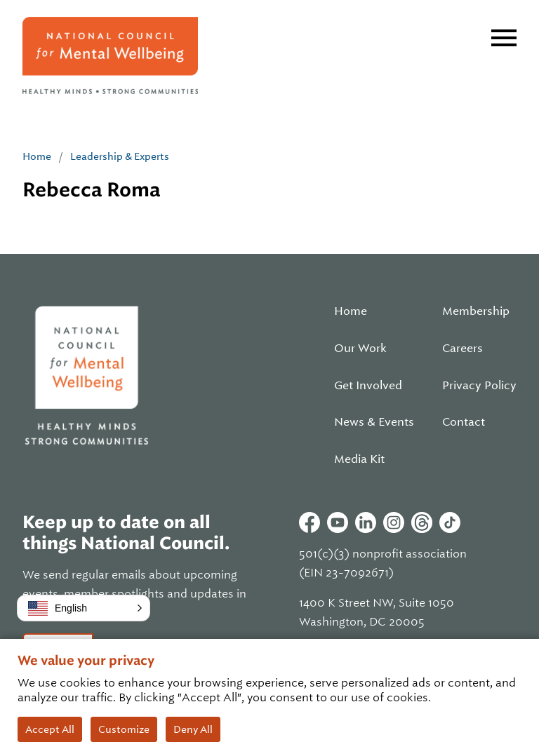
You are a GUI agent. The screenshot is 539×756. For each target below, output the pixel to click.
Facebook (310, 522)
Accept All (50, 729)
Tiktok (450, 522)
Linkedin (366, 522)
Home (37, 156)
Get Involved (368, 386)
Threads (422, 522)
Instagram (394, 522)
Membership (476, 311)
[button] (84, 608)
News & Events (374, 422)
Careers (463, 349)
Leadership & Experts (120, 156)
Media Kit (359, 459)
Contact (464, 422)
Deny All (193, 729)
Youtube (338, 522)
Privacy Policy (479, 386)
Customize (124, 729)
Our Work (360, 349)
